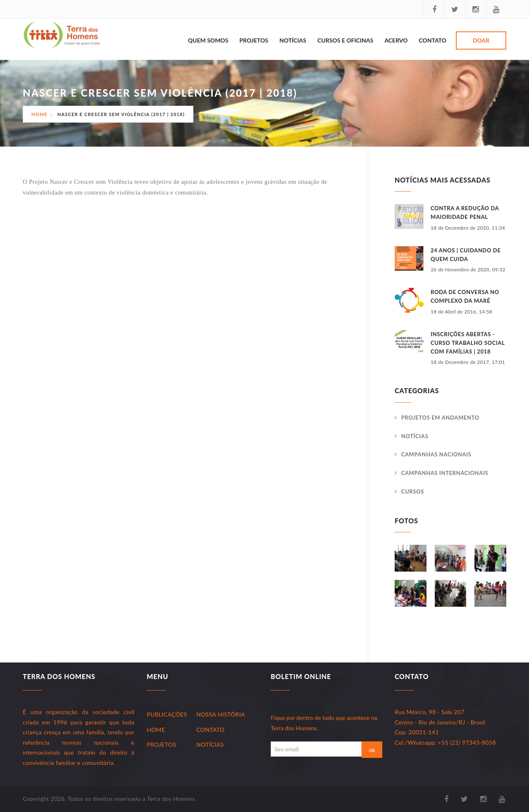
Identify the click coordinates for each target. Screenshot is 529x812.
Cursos (413, 491)
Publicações (167, 714)
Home (39, 114)
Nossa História (221, 714)
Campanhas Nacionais (436, 454)
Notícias (293, 40)
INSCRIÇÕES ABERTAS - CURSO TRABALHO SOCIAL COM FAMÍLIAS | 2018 (468, 343)
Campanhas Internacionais (445, 473)
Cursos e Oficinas (345, 40)
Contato (432, 40)
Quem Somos (208, 40)
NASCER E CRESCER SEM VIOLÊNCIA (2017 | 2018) (121, 114)
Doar (481, 40)
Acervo (396, 40)
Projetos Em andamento (440, 418)
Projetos (254, 40)
